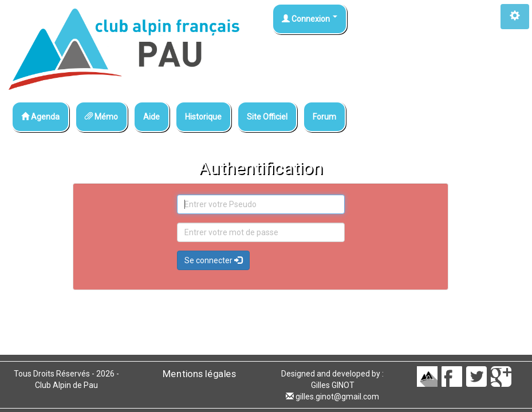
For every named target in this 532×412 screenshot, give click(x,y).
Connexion (310, 19)
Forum (324, 117)
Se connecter (213, 260)
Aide (151, 117)
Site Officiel (267, 117)
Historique (203, 117)
